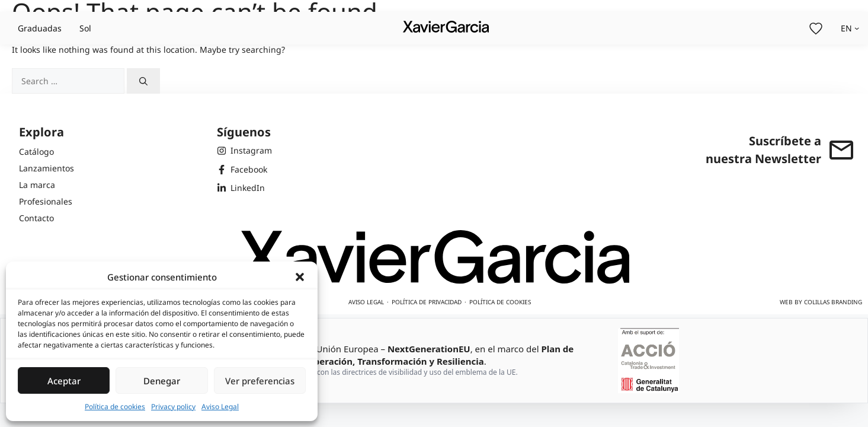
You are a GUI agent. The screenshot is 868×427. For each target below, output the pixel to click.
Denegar (162, 381)
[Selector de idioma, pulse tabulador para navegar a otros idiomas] (850, 28)
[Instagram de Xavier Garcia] (244, 151)
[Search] (143, 81)
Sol (85, 28)
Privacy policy (173, 407)
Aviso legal (366, 302)
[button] (300, 277)
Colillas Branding (833, 302)
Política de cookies (115, 407)
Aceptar (64, 381)
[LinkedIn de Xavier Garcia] (244, 188)
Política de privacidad (427, 302)
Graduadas (40, 28)
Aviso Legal (220, 407)
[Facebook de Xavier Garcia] (244, 170)
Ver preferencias (260, 381)
